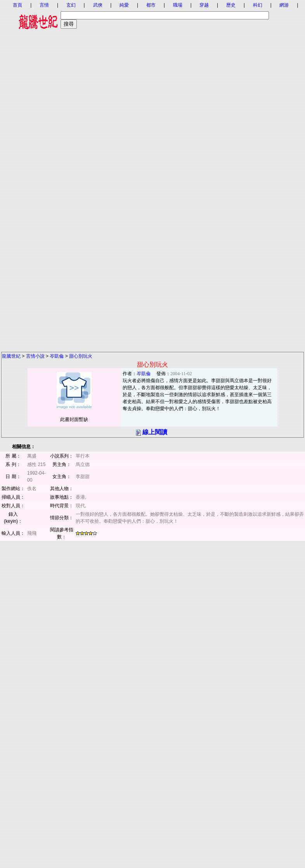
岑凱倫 (57, 356)
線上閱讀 (155, 432)
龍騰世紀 (11, 356)
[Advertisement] (152, 114)
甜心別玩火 (81, 356)
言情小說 (35, 356)
